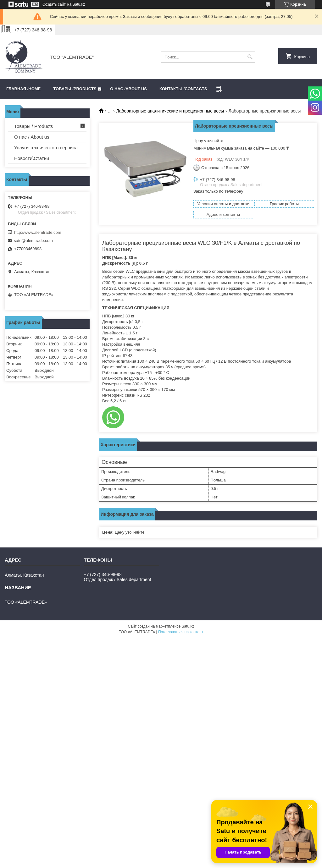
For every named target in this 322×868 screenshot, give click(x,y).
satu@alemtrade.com (33, 241)
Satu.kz (188, 626)
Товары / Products (33, 126)
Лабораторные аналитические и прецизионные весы (170, 111)
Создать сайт (54, 4)
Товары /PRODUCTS (75, 89)
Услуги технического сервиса (46, 148)
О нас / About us (32, 137)
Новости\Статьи (32, 158)
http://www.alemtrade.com (38, 232)
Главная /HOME (23, 89)
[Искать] (250, 57)
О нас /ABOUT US (128, 89)
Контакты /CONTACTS (183, 89)
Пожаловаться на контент (181, 632)
